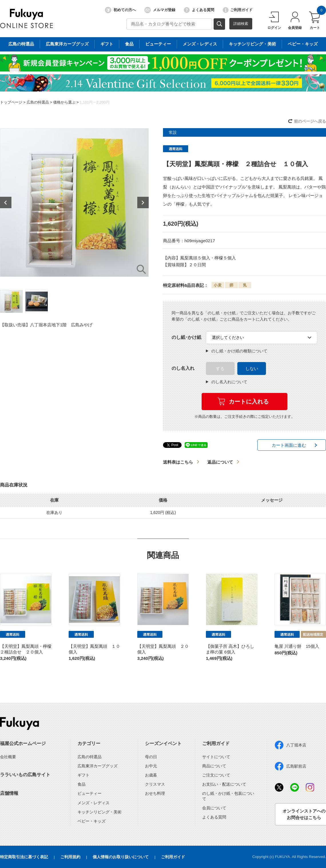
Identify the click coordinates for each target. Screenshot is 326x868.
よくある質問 (199, 10)
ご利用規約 (70, 857)
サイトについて (216, 757)
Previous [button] (6, 202)
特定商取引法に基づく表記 (24, 857)
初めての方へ (120, 10)
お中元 (151, 766)
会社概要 (8, 757)
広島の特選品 (38, 102)
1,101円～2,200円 (94, 102)
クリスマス (155, 784)
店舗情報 (9, 793)
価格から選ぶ (64, 102)
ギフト (84, 775)
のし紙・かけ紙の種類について (237, 351)
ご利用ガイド (238, 10)
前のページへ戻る (310, 121)
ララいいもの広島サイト (25, 775)
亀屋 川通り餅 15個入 (297, 646)
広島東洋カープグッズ (98, 766)
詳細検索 (241, 24)
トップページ (11, 102)
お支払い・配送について (224, 784)
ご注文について (216, 775)
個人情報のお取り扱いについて (121, 857)
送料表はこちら (178, 462)
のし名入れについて (227, 382)
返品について (220, 462)
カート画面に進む (289, 445)
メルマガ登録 (160, 10)
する (220, 369)
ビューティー (90, 793)
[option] (74, 202)
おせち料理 (155, 793)
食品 (81, 784)
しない (252, 369)
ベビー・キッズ (92, 821)
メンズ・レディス (94, 803)
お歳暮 (151, 775)
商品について (214, 766)
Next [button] (143, 202)
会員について (214, 808)
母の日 (151, 757)
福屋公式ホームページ (23, 743)
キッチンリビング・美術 (100, 812)
